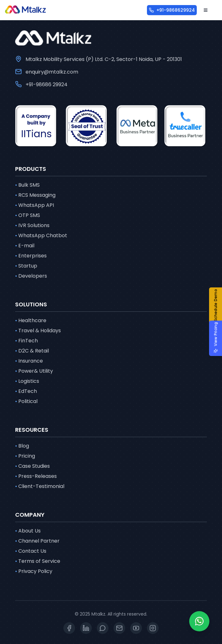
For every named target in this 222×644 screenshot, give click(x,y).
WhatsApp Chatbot (41, 236)
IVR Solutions (32, 226)
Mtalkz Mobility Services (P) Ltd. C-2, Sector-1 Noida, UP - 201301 (104, 59)
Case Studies (32, 466)
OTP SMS (28, 215)
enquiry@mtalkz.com (52, 72)
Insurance (29, 361)
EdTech (26, 391)
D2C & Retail (32, 351)
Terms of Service (38, 561)
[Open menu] (206, 10)
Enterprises (31, 256)
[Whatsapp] (199, 621)
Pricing (25, 456)
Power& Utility (34, 371)
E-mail (25, 246)
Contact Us (31, 551)
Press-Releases (36, 476)
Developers (31, 276)
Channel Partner (37, 541)
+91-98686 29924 (47, 84)
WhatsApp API (35, 205)
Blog (22, 446)
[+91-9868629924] (172, 10)
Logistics (27, 381)
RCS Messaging (35, 195)
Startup (26, 266)
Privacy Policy (34, 571)
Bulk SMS (27, 185)
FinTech (26, 341)
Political (26, 401)
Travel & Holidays (38, 331)
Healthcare (31, 321)
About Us (28, 531)
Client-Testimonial (40, 486)
